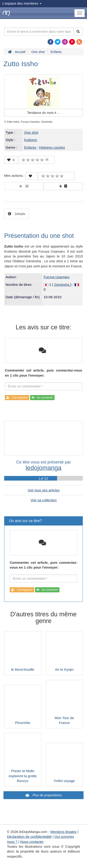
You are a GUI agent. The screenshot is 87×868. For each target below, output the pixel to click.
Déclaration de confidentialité (29, 837)
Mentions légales (63, 832)
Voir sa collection (44, 500)
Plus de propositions (47, 795)
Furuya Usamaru (57, 277)
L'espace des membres (22, 3)
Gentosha (62, 285)
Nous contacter (32, 842)
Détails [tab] (19, 214)
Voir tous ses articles (44, 490)
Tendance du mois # (43, 113)
